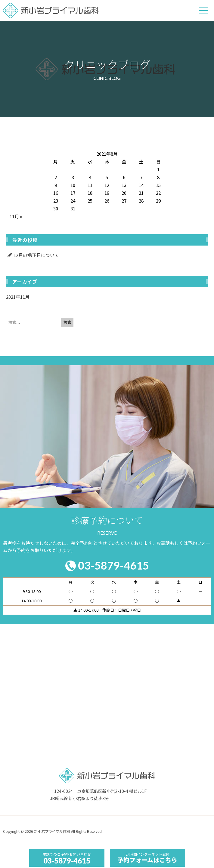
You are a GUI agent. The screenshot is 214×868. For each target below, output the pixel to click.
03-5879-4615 (67, 861)
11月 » (16, 216)
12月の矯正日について (36, 255)
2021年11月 (18, 297)
